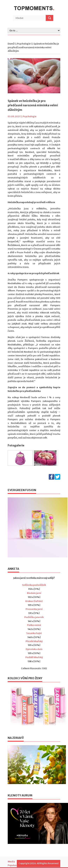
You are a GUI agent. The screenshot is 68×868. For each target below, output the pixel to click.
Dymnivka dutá (34, 649)
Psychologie (24, 44)
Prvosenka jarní (34, 609)
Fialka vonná (34, 625)
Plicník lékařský (34, 641)
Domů (11, 44)
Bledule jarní (34, 593)
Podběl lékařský (34, 657)
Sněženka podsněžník (34, 585)
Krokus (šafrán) (34, 601)
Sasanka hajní (34, 633)
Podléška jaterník (34, 617)
